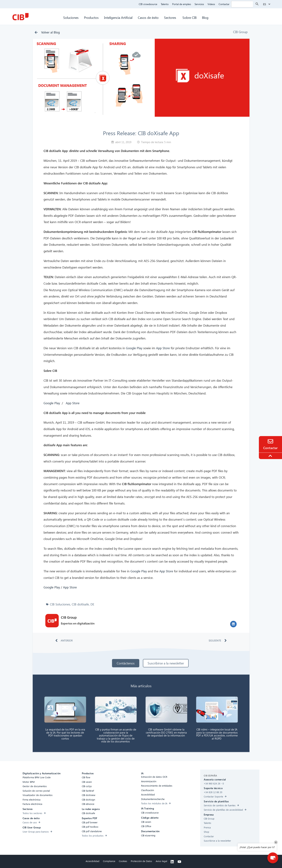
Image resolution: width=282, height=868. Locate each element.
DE (92, 604)
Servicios (199, 4)
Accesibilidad (92, 861)
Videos (211, 4)
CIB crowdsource (148, 4)
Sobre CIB (190, 17)
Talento (165, 4)
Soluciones (71, 17)
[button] (233, 624)
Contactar (224, 4)
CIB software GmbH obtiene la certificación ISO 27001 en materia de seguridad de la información (166, 732)
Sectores (171, 17)
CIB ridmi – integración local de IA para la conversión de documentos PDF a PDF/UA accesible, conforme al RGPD (217, 734)
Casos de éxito (148, 17)
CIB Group (240, 32)
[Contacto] (270, 441)
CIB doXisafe (80, 604)
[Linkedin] (172, 862)
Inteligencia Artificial (118, 17)
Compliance (109, 861)
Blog (205, 17)
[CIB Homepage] (20, 17)
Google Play (134, 348)
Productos (91, 17)
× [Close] (276, 842)
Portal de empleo (182, 4)
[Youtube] (179, 862)
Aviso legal (161, 861)
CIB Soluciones (60, 604)
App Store (163, 348)
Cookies (123, 861)
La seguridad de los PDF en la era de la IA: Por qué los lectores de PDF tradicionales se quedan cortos (65, 734)
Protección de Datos (141, 861)
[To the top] (271, 456)
